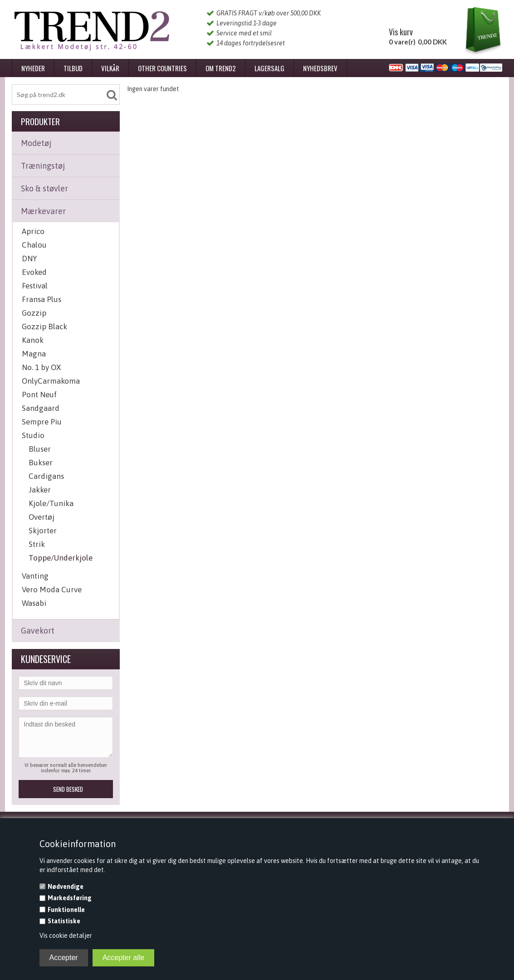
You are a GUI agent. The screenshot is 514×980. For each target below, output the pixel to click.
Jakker (40, 490)
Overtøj (42, 517)
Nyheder (33, 68)
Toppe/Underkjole (61, 558)
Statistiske (64, 921)
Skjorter (43, 531)
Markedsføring (70, 898)
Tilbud (73, 68)
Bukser (41, 463)
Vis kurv (401, 32)
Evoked (34, 272)
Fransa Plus (42, 299)
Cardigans (46, 476)
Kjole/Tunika (51, 503)
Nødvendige (66, 887)
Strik (37, 544)
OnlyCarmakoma (51, 381)
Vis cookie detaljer (66, 936)
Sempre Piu (42, 422)
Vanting (35, 576)
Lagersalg (269, 68)
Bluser (40, 449)
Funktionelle (66, 910)
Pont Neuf (39, 395)
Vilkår (110, 68)
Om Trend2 (221, 68)
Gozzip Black (44, 327)
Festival (35, 286)
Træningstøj (43, 166)
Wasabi (34, 603)
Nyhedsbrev (320, 68)
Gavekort (38, 631)
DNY (29, 258)
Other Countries (162, 68)
